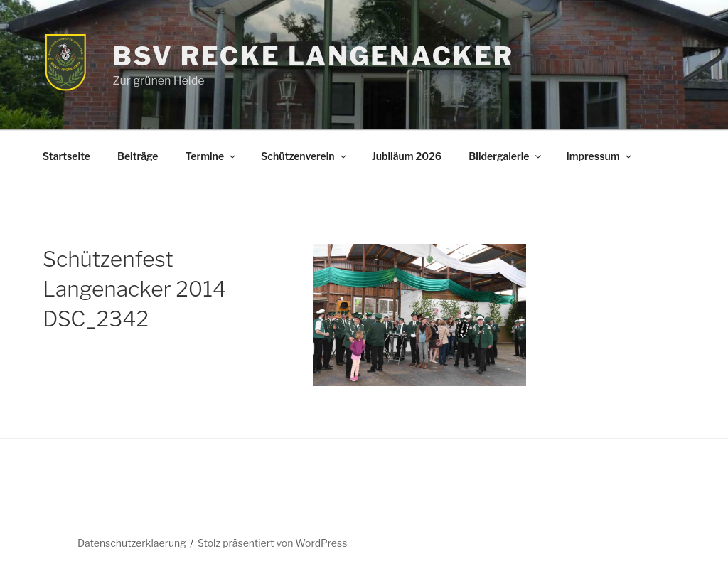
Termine (211, 156)
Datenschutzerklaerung (132, 543)
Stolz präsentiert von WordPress (272, 543)
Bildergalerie (505, 156)
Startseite (66, 156)
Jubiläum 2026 (407, 156)
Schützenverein (305, 156)
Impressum (600, 156)
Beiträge (138, 156)
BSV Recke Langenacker (313, 56)
